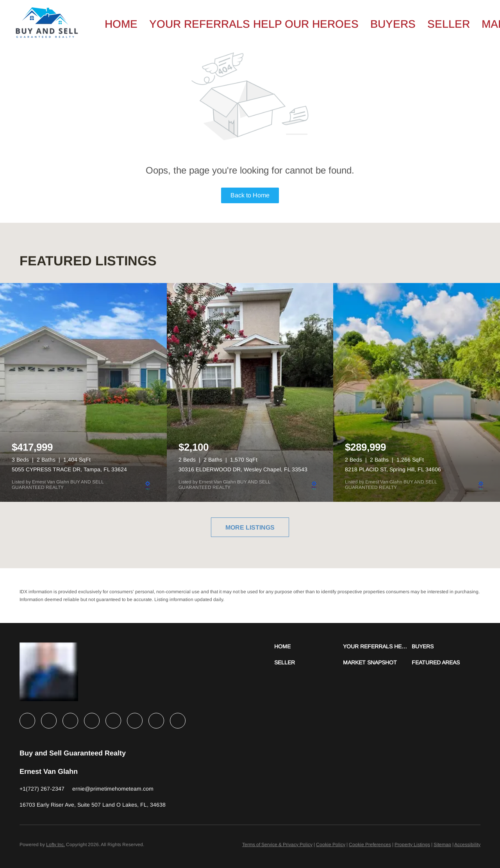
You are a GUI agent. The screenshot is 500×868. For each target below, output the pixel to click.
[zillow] (92, 721)
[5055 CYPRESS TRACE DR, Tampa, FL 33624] (83, 392)
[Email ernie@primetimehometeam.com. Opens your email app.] (113, 789)
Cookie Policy (331, 845)
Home (121, 24)
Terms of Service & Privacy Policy (277, 845)
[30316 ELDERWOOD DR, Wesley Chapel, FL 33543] (250, 392)
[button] (309, 647)
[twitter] (70, 721)
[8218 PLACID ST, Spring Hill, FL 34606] (417, 392)
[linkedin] (49, 721)
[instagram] (113, 721)
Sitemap (442, 845)
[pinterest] (156, 721)
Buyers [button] (393, 24)
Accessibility (467, 845)
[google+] (178, 721)
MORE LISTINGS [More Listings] (250, 527)
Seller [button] (449, 24)
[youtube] (135, 721)
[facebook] (27, 721)
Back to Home (250, 195)
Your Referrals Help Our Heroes (254, 24)
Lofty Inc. (55, 845)
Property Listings (412, 845)
